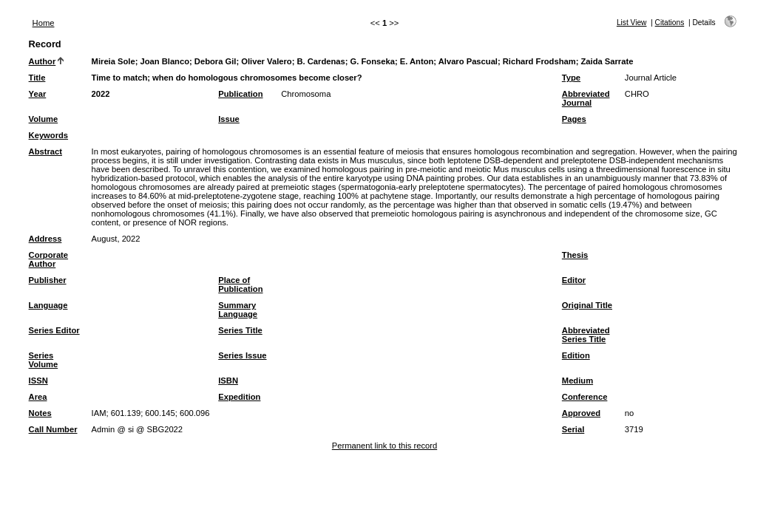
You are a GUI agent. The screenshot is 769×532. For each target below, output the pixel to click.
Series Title (240, 330)
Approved (581, 413)
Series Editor (54, 330)
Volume (44, 119)
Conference (585, 397)
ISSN (38, 381)
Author (43, 61)
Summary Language (238, 310)
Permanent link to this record (384, 446)
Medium (577, 381)
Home (44, 23)
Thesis (575, 255)
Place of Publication (240, 284)
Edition (576, 355)
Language (48, 305)
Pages (574, 119)
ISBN (228, 381)
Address (45, 239)
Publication (240, 94)
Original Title (587, 305)
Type (571, 78)
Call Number (53, 429)
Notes (40, 413)
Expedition (239, 397)
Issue (229, 119)
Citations (670, 23)
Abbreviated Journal (586, 98)
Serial (573, 429)
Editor (574, 280)
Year (38, 94)
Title (37, 78)
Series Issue (242, 355)
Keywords (48, 135)
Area (38, 397)
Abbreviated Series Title (586, 335)
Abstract (45, 151)
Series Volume (44, 360)
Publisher (48, 280)
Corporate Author (48, 259)
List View (632, 23)
